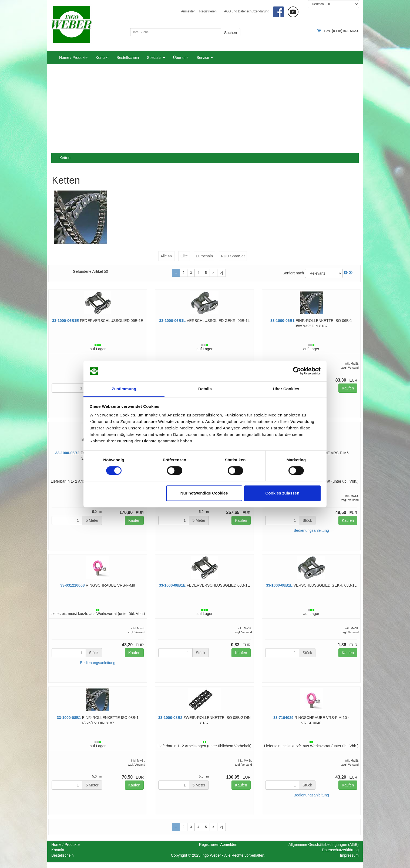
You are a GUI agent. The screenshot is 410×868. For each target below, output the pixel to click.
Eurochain (204, 256)
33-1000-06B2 (67, 453)
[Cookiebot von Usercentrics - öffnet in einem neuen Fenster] (297, 371)
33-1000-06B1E (65, 321)
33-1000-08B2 (170, 718)
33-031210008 (72, 585)
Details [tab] (205, 389)
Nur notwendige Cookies (204, 493)
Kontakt (102, 58)
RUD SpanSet (233, 256)
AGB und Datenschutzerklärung (247, 11)
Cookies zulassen (282, 493)
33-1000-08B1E (172, 585)
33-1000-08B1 (69, 718)
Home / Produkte (73, 58)
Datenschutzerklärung (340, 850)
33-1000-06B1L (172, 321)
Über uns (181, 58)
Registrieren (208, 11)
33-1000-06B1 (283, 321)
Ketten (65, 158)
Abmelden (229, 845)
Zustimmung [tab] (124, 389)
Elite (184, 256)
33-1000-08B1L (279, 585)
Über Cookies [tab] (286, 389)
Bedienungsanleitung (311, 530)
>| (221, 273)
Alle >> (166, 256)
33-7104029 (283, 718)
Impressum (349, 855)
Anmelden (188, 11)
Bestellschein (128, 58)
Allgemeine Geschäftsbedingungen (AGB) (324, 845)
